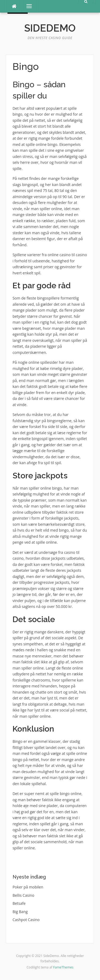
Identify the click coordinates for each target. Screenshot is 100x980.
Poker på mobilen (28, 887)
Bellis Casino (23, 895)
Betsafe (19, 903)
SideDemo (50, 28)
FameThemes (63, 967)
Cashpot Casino (26, 920)
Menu (27, 6)
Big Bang (20, 912)
